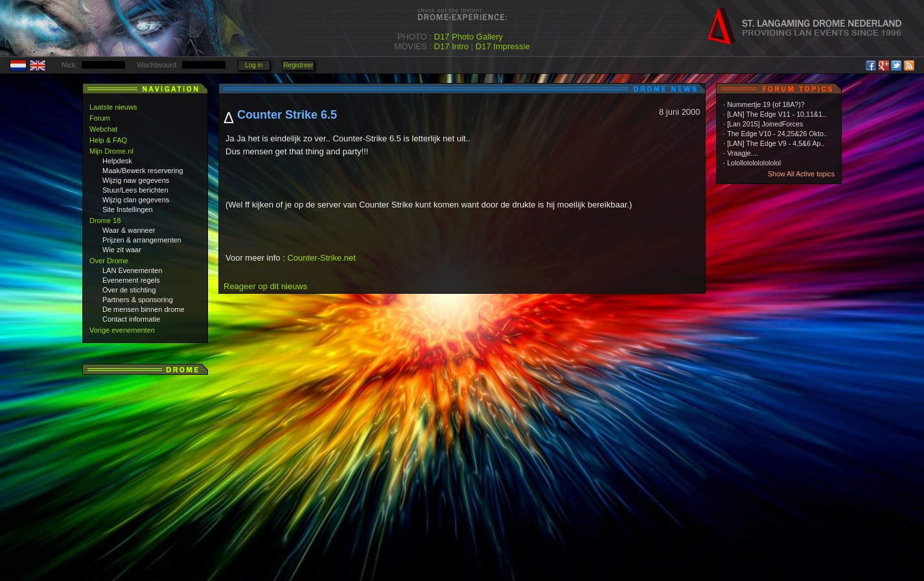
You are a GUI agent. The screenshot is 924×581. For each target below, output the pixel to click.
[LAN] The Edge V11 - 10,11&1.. (777, 114)
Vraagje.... (743, 153)
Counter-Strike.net (321, 258)
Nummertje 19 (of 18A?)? (766, 104)
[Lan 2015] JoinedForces (765, 124)
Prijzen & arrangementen (142, 240)
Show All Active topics (801, 174)
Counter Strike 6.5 (287, 115)
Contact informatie (131, 319)
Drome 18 (105, 220)
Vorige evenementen (122, 330)
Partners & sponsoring (138, 300)
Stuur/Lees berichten (135, 190)
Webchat (103, 129)
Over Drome (109, 261)
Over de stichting (129, 290)
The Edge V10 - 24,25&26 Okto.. (777, 134)
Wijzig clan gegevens (136, 200)
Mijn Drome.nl (111, 151)
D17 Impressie (503, 46)
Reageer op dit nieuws (265, 286)
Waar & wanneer (129, 230)
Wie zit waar (122, 250)
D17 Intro (451, 46)
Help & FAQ (108, 140)
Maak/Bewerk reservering (143, 171)
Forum (100, 118)
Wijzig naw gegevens (136, 180)
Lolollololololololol (754, 163)
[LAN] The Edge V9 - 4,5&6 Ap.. (776, 143)
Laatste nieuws (113, 107)
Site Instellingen (128, 209)
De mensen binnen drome (144, 309)
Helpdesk (117, 161)
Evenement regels (131, 280)
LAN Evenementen (132, 270)
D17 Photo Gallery (468, 37)
